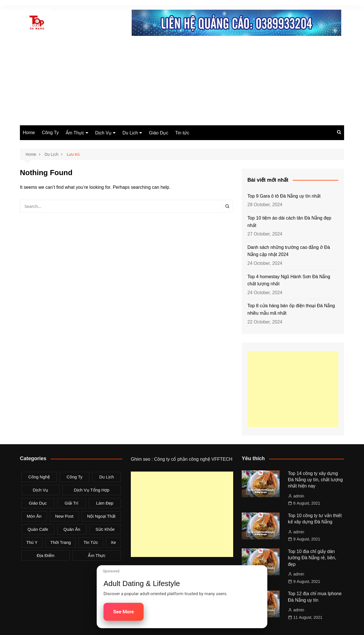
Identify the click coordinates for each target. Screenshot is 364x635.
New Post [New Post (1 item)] (64, 516)
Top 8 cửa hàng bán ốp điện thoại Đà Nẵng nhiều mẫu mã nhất (291, 309)
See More (124, 612)
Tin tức (182, 133)
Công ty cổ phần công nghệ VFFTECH (193, 459)
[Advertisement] (182, 83)
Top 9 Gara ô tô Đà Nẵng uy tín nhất (284, 196)
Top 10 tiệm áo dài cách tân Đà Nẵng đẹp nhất (289, 222)
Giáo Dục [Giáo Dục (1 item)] (38, 503)
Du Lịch (130, 133)
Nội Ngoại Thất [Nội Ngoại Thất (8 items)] (101, 516)
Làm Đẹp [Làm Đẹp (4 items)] (105, 503)
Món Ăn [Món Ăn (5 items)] (34, 516)
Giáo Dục (159, 133)
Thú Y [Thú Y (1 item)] (32, 542)
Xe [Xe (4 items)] (113, 542)
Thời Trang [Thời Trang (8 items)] (61, 542)
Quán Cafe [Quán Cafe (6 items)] (38, 529)
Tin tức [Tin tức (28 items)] (91, 542)
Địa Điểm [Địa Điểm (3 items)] (45, 555)
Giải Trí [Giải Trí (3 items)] (71, 503)
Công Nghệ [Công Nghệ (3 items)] (39, 477)
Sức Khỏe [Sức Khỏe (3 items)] (105, 529)
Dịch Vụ (104, 133)
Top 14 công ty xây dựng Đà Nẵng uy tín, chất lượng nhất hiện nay (316, 480)
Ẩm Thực (75, 133)
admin (299, 496)
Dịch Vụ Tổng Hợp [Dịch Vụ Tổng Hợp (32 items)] (92, 490)
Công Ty (50, 133)
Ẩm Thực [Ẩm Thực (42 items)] (97, 555)
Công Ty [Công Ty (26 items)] (75, 477)
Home (29, 133)
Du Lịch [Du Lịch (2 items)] (107, 477)
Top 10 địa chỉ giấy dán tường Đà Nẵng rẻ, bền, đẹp (312, 558)
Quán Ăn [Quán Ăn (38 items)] (72, 529)
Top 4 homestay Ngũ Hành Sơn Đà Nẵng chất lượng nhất (289, 280)
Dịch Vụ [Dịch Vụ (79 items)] (40, 490)
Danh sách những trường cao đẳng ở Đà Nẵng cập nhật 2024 (289, 251)
